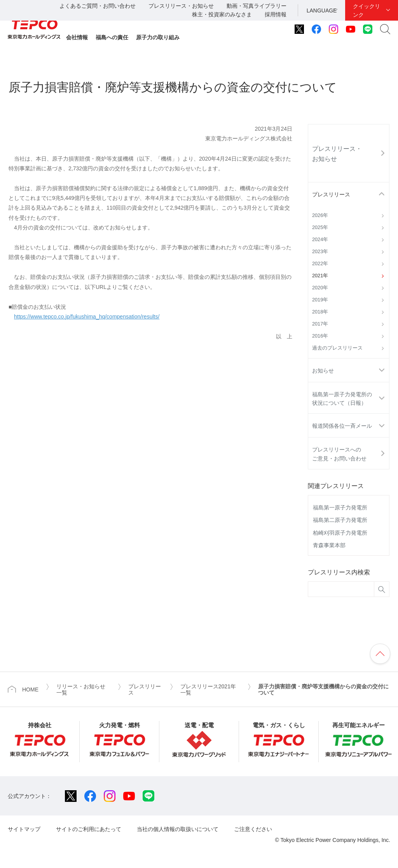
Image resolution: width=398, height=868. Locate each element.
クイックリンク (367, 10)
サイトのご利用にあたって (89, 829)
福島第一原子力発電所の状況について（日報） (342, 399)
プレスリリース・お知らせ (181, 6)
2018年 (320, 312)
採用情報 (276, 14)
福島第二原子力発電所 (340, 520)
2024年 (320, 240)
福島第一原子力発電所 (340, 507)
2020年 (320, 288)
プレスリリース (331, 194)
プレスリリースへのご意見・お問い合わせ (339, 454)
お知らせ (323, 371)
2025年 (320, 227)
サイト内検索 (385, 29)
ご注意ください (253, 829)
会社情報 (77, 37)
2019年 (320, 300)
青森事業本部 (329, 545)
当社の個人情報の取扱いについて (178, 829)
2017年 (320, 324)
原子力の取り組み (158, 37)
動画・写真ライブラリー (257, 6)
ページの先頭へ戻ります (380, 654)
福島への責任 (112, 37)
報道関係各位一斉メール (342, 426)
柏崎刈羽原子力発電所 (340, 533)
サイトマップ (24, 829)
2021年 (320, 276)
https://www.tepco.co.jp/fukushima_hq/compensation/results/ (87, 317)
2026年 (320, 215)
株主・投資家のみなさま (222, 14)
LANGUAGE (322, 10)
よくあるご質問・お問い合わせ (98, 6)
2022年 (320, 264)
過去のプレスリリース (337, 348)
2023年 (320, 252)
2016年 (320, 336)
